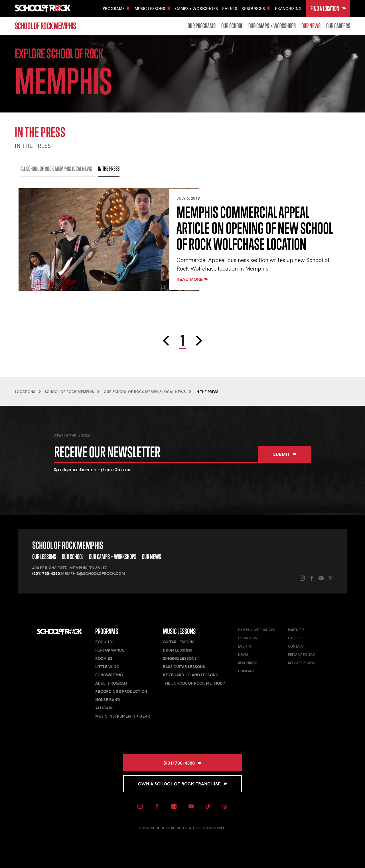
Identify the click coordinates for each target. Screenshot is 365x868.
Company (247, 671)
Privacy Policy (301, 654)
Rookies (104, 658)
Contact (296, 646)
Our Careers (338, 26)
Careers (295, 638)
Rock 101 (105, 642)
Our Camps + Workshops (272, 26)
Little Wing (107, 667)
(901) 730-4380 (46, 573)
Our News (311, 26)
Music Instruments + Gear (123, 716)
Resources (248, 663)
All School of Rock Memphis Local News (56, 169)
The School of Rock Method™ (194, 683)
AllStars (104, 708)
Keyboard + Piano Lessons (190, 675)
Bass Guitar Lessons (184, 667)
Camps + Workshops (196, 8)
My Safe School (303, 663)
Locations (248, 638)
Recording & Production (121, 691)
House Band (108, 700)
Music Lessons (179, 631)
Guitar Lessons (179, 642)
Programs (107, 631)
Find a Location (328, 8)
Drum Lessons (178, 650)
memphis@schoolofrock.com (93, 573)
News (243, 654)
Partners (296, 630)
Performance (110, 650)
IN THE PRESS (109, 169)
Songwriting (109, 675)
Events (230, 8)
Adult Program (111, 683)
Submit (285, 454)
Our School (232, 26)
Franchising (288, 8)
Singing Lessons (180, 658)
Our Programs (202, 26)
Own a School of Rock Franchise (183, 784)
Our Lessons (44, 557)
